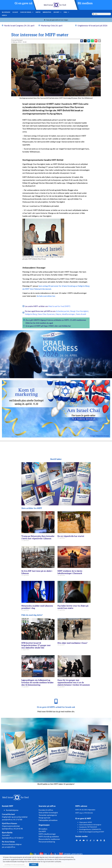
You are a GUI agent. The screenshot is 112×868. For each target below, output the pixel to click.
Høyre (58, 314)
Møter (38, 12)
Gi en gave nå (24, 3)
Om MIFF (57, 12)
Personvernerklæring (47, 842)
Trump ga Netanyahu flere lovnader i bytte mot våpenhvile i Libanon (38, 537)
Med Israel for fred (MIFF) (59, 306)
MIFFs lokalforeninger (47, 834)
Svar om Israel (27, 12)
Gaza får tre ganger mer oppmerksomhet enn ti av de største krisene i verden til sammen (74, 683)
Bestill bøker (56, 459)
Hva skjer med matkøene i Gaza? (72, 643)
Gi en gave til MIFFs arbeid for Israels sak (56, 707)
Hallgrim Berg (31, 314)
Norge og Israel (44, 818)
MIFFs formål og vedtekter (49, 837)
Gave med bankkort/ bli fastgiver (90, 825)
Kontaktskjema (12, 810)
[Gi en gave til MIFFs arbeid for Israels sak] (56, 701)
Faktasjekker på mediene (48, 820)
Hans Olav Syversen (46, 314)
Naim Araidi (81, 314)
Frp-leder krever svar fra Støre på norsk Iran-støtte (73, 607)
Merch (4, 15)
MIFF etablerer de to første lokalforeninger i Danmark (70, 572)
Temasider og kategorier (48, 815)
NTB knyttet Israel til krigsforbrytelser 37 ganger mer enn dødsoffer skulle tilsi (36, 645)
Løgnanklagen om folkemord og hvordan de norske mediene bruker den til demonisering (38, 683)
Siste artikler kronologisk (48, 813)
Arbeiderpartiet (63, 311)
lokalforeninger (68, 314)
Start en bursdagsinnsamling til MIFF (92, 832)
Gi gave (15, 12)
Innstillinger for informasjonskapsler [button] (15, 865)
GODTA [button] (34, 865)
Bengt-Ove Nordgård (79, 311)
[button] (85, 41)
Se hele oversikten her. (46, 296)
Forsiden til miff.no (46, 810)
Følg (66, 12)
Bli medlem (85, 3)
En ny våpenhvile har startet (71, 536)
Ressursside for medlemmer (49, 839)
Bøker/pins (47, 12)
